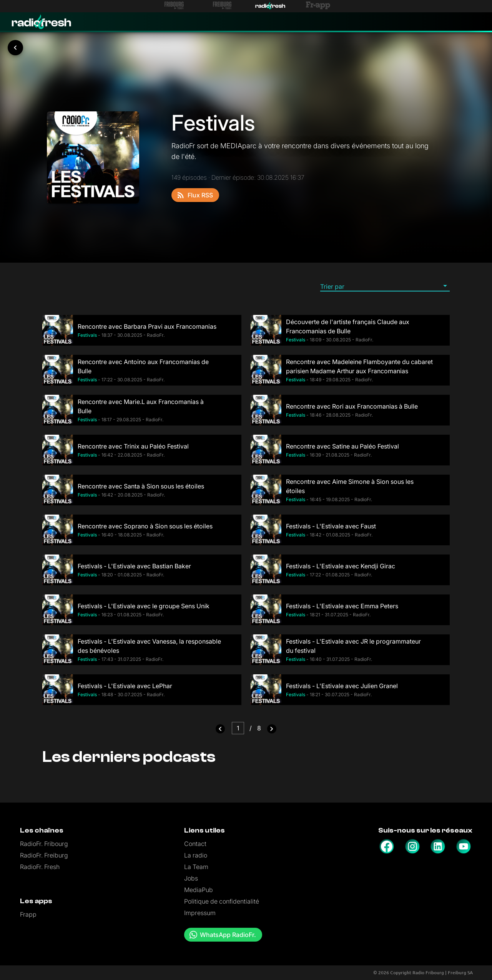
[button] (385, 286)
